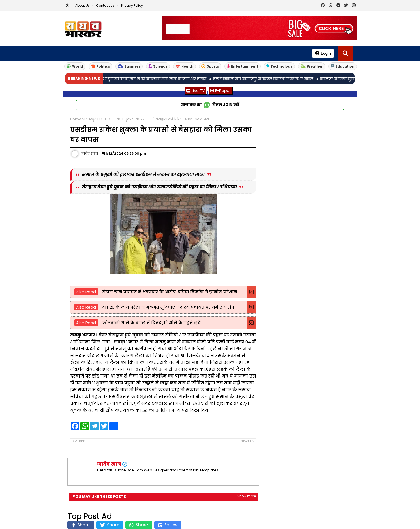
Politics (100, 66)
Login (323, 53)
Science (158, 66)
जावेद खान (109, 464)
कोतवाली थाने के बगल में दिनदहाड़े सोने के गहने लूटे (151, 323)
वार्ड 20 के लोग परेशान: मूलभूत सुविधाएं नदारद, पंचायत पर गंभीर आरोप (168, 307)
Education (343, 66)
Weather (312, 66)
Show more (247, 496)
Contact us (106, 5)
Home (76, 119)
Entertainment (243, 66)
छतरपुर (90, 119)
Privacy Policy (132, 5)
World (75, 66)
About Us (83, 5)
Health (184, 66)
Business (129, 66)
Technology (279, 66)
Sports (210, 66)
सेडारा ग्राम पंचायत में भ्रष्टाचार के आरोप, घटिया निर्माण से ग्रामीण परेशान (169, 292)
